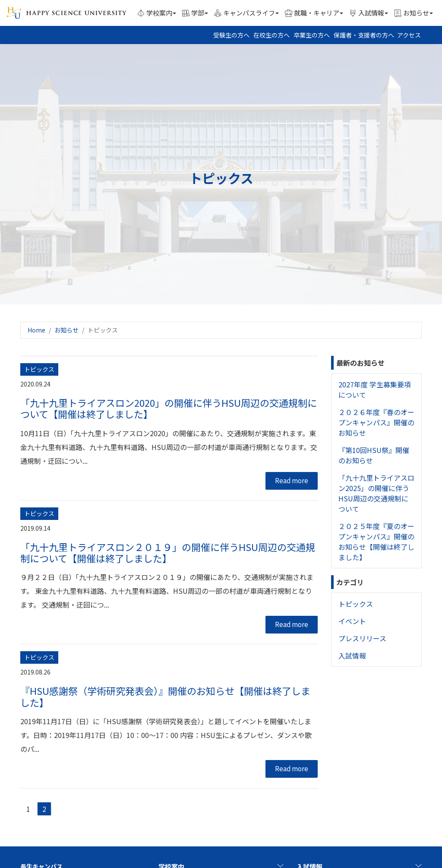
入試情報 (352, 656)
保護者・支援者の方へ (364, 35)
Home (36, 330)
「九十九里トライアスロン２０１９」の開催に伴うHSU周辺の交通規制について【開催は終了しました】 (168, 552)
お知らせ (66, 330)
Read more (292, 480)
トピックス (356, 604)
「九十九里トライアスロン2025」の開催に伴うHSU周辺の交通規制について (376, 493)
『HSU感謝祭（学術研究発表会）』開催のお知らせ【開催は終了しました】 (165, 696)
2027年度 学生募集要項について (375, 390)
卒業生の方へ (312, 35)
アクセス (409, 35)
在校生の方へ (272, 35)
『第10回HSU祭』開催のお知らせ (374, 455)
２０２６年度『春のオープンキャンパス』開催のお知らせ (376, 422)
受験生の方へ (231, 35)
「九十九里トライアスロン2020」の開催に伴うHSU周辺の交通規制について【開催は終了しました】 (169, 408)
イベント (352, 621)
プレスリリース (362, 638)
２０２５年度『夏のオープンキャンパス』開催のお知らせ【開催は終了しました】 (376, 542)
